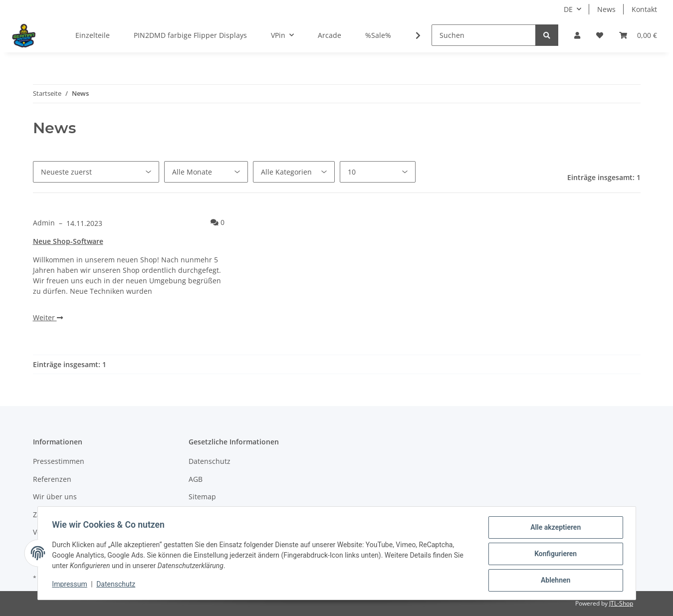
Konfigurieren (554, 555)
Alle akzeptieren (554, 529)
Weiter (48, 317)
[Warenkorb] (638, 35)
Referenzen (52, 479)
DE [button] (568, 9)
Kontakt (644, 9)
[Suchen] (484, 35)
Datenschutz (210, 461)
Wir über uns (55, 497)
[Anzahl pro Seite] (378, 172)
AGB (196, 479)
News (606, 9)
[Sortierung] (96, 172)
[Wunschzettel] (600, 35)
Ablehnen (554, 581)
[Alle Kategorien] (294, 172)
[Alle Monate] (206, 172)
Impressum (71, 585)
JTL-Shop (621, 603)
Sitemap (202, 497)
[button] (577, 35)
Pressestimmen (59, 461)
